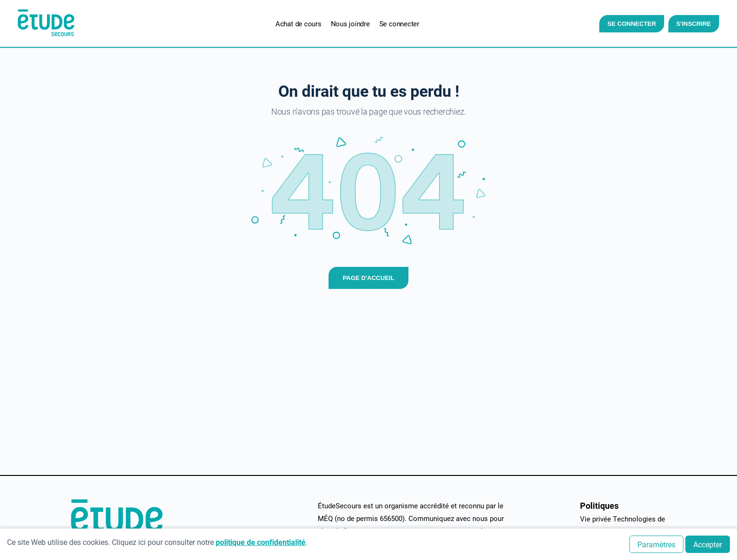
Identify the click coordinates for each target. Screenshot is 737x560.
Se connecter (626, 24)
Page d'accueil (368, 278)
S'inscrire (688, 24)
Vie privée (596, 519)
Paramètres (656, 544)
